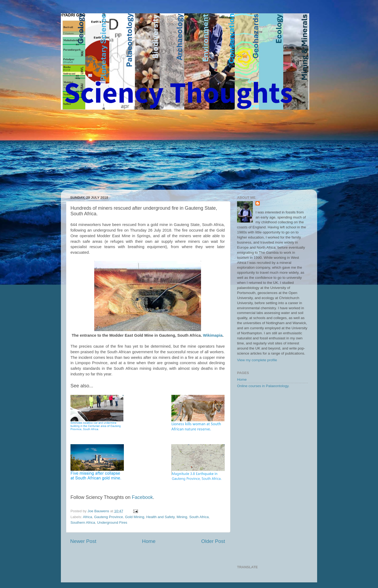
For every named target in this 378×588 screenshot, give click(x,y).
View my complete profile (257, 360)
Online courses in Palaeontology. (263, 386)
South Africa (199, 517)
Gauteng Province (109, 517)
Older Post (213, 541)
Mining (182, 517)
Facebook (142, 497)
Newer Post (83, 541)
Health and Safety (160, 517)
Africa (88, 517)
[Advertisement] (189, 150)
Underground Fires (112, 523)
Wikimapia (213, 335)
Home (149, 541)
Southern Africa (83, 523)
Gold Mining (135, 517)
